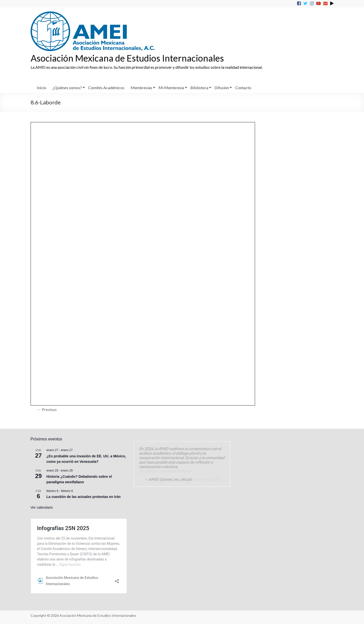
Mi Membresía (171, 88)
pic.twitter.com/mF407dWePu (165, 471)
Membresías (141, 88)
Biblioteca (199, 88)
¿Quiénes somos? (67, 88)
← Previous (47, 409)
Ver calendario (42, 507)
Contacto (243, 88)
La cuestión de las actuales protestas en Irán (84, 497)
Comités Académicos (106, 88)
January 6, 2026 (206, 479)
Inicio (42, 88)
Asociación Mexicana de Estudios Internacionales (127, 58)
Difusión (222, 88)
